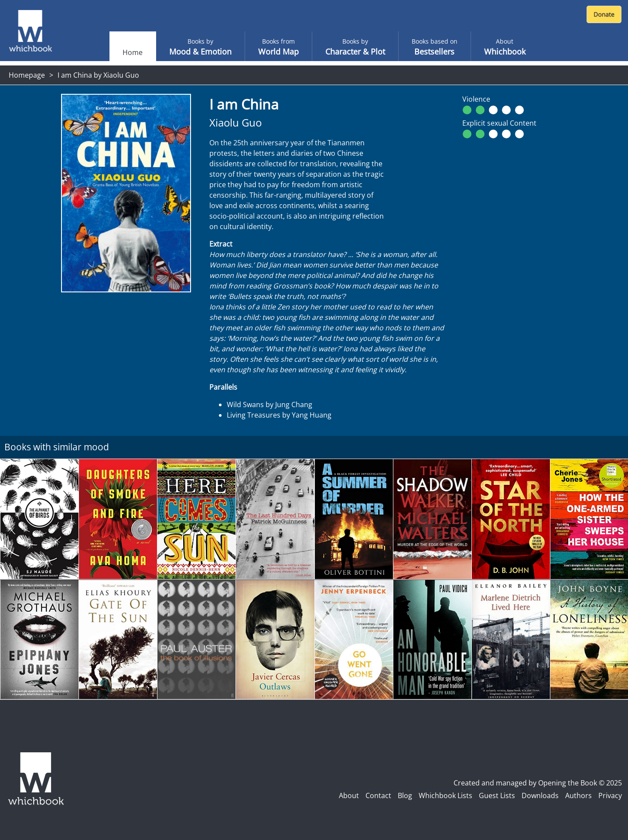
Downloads (540, 795)
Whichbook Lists (445, 795)
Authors (579, 795)
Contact (378, 795)
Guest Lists (497, 795)
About (349, 795)
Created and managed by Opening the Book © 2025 (538, 783)
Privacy (610, 795)
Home (133, 52)
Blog (405, 795)
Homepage (27, 75)
